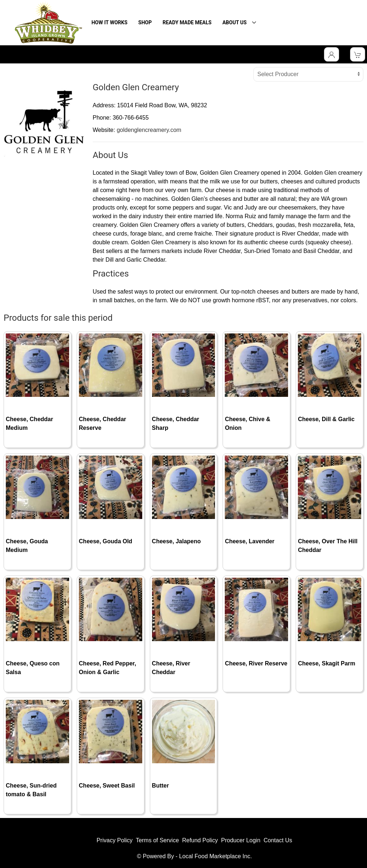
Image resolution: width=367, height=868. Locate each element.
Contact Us (278, 840)
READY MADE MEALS (187, 22)
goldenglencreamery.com (149, 130)
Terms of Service (157, 840)
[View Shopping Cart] (358, 54)
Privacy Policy (115, 840)
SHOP (145, 22)
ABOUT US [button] (239, 22)
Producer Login (241, 840)
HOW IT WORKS (109, 22)
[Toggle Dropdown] (332, 54)
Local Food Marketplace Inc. (216, 856)
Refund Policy (200, 840)
